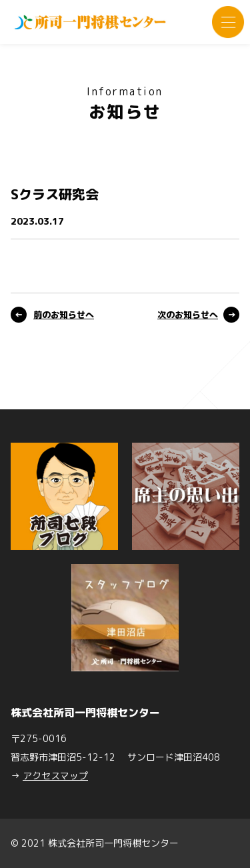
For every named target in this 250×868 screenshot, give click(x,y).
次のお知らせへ (188, 315)
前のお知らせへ (64, 315)
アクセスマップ (55, 776)
